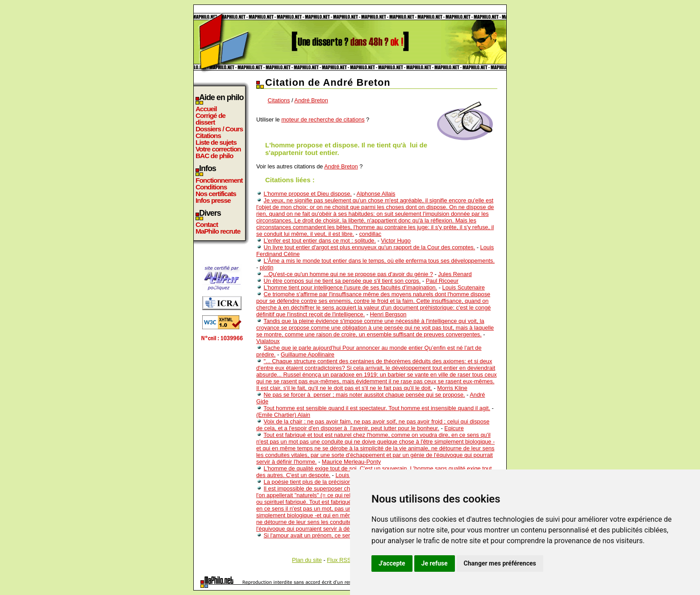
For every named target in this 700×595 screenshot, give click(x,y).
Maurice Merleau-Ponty (351, 462)
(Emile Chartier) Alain (283, 415)
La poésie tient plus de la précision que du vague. (327, 482)
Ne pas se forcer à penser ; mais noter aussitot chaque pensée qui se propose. (365, 395)
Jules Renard (455, 274)
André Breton (311, 100)
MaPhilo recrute (218, 231)
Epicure (454, 428)
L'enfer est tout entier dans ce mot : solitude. (320, 241)
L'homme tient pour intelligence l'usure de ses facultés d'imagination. (351, 287)
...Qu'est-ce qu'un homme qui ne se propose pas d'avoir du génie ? (348, 274)
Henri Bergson (388, 314)
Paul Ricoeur (442, 281)
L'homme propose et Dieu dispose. (308, 194)
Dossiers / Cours (219, 129)
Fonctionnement (219, 180)
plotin (267, 267)
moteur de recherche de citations (323, 119)
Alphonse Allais (376, 194)
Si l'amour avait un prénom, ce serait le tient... (322, 535)
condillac (370, 234)
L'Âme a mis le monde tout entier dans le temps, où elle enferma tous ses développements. (379, 261)
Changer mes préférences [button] (500, 563)
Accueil (206, 109)
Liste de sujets (216, 142)
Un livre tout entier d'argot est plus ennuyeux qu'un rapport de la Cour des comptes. (370, 247)
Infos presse (213, 200)
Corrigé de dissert (210, 119)
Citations (208, 136)
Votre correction (218, 149)
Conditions (211, 187)
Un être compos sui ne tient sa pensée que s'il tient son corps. (342, 281)
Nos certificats (216, 194)
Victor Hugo (396, 241)
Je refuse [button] (435, 563)
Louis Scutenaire (464, 287)
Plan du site (307, 560)
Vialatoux (268, 341)
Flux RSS (339, 560)
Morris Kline (452, 388)
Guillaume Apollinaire (308, 354)
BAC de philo (214, 156)
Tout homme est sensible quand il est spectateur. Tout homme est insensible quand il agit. (377, 408)
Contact (207, 224)
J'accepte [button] (392, 563)
